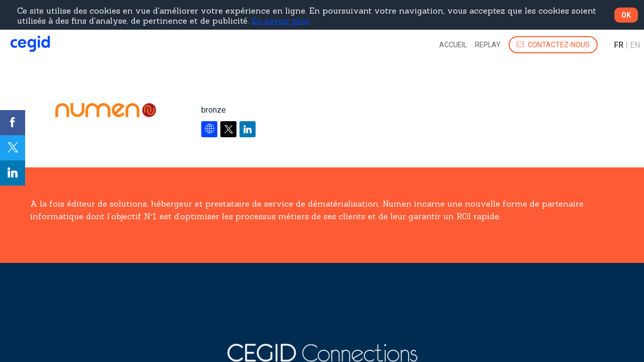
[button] (553, 45)
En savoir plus (280, 21)
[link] (453, 45)
